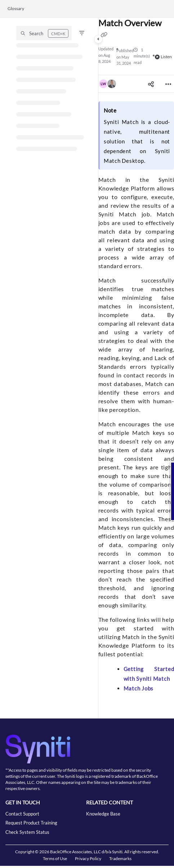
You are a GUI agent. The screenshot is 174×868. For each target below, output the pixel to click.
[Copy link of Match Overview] (104, 35)
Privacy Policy (88, 858)
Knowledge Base (103, 814)
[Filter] (82, 33)
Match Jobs (139, 688)
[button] (44, 33)
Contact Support (22, 814)
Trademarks (120, 858)
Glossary (16, 8)
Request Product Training (31, 823)
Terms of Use (55, 858)
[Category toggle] (98, 39)
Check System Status (27, 832)
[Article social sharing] (151, 84)
